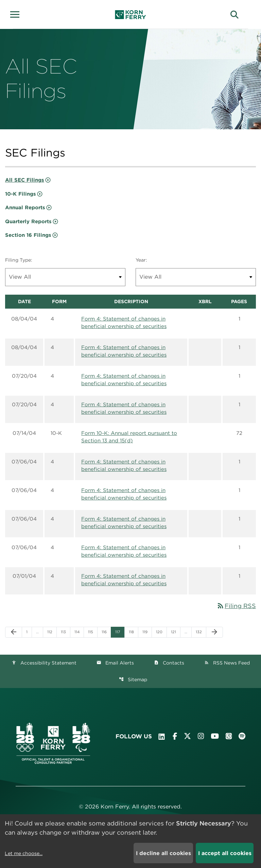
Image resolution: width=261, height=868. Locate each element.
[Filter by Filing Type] (65, 277)
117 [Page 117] (119, 632)
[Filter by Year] (196, 277)
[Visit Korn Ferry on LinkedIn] (162, 737)
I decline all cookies (163, 853)
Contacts (169, 663)
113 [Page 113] (65, 632)
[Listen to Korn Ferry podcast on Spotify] (242, 736)
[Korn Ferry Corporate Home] (131, 15)
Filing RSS (236, 606)
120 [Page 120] (160, 632)
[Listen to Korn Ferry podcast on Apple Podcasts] (229, 736)
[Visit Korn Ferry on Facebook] (175, 736)
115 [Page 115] (92, 632)
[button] (17, 14)
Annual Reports (25, 208)
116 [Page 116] (106, 632)
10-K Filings (21, 194)
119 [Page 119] (147, 632)
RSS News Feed (227, 663)
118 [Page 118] (133, 632)
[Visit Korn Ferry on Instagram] (201, 736)
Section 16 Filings (28, 235)
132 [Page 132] (200, 632)
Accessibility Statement (44, 663)
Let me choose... (24, 853)
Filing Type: (19, 260)
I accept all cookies (225, 853)
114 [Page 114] (79, 632)
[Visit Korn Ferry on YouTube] (215, 736)
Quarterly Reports (28, 222)
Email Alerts (115, 663)
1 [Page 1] (29, 632)
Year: (141, 260)
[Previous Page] (14, 632)
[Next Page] (214, 632)
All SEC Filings (25, 180)
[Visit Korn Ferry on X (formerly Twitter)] (187, 736)
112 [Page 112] (51, 632)
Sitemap (133, 679)
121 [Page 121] (175, 632)
